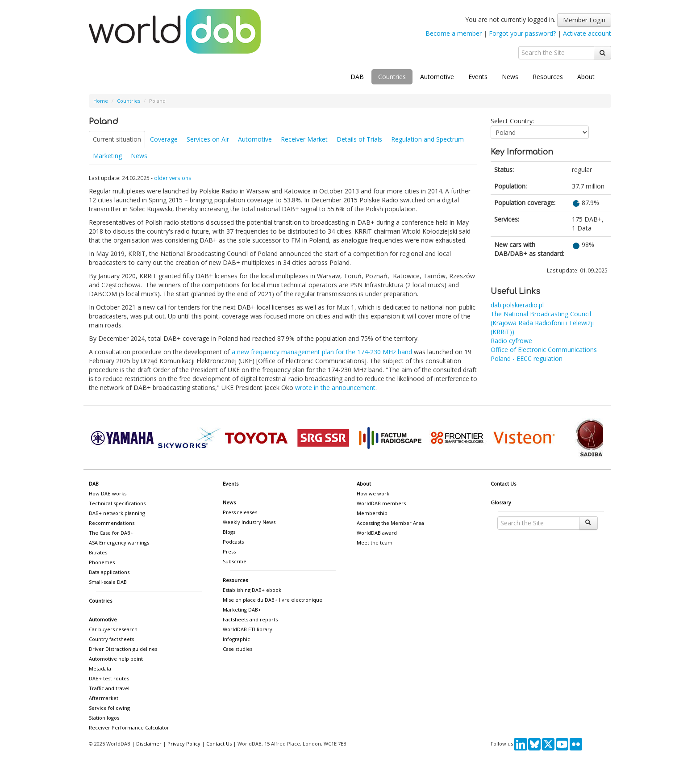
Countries (392, 77)
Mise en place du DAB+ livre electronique (273, 600)
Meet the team (375, 543)
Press (229, 551)
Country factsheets (111, 639)
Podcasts (233, 542)
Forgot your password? (522, 33)
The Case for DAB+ (111, 533)
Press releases (240, 512)
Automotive (437, 77)
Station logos (104, 718)
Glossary (501, 502)
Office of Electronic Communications (544, 350)
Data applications (109, 572)
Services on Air (208, 139)
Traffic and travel (109, 688)
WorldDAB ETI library (248, 629)
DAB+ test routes (109, 678)
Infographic (236, 639)
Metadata (100, 669)
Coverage (164, 139)
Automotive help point (116, 659)
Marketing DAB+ (242, 610)
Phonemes (102, 562)
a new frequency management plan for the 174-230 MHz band (322, 352)
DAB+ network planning (117, 513)
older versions (173, 178)
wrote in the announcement (335, 388)
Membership (372, 513)
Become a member (454, 33)
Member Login (584, 20)
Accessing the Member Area (390, 523)
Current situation (117, 139)
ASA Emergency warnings (119, 543)
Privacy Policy (184, 744)
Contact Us (503, 484)
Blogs (229, 532)
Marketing (107, 156)
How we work (373, 493)
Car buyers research (113, 629)
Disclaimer (149, 744)
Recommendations (112, 523)
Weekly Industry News (249, 522)
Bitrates (98, 552)
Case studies (237, 649)
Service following (109, 708)
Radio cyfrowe (511, 341)
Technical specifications (117, 503)
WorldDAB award (377, 533)
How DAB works (108, 493)
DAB (357, 77)
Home (101, 101)
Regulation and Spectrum (427, 139)
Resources (548, 77)
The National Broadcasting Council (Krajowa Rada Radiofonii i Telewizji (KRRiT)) (542, 323)
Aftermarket (104, 698)
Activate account (587, 33)
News (510, 77)
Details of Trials (359, 139)
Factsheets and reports (250, 619)
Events (478, 77)
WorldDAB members (381, 503)
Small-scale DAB (108, 582)
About (586, 77)
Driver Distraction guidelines (123, 649)
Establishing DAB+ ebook (252, 590)
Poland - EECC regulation (527, 358)
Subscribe (235, 561)
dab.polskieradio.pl (517, 305)
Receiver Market (304, 139)
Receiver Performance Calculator (129, 727)
